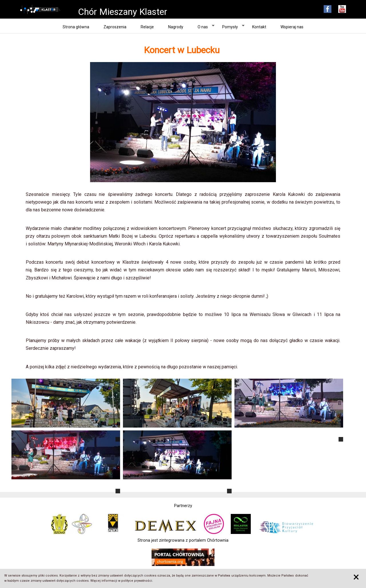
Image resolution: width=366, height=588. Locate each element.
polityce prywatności (137, 581)
